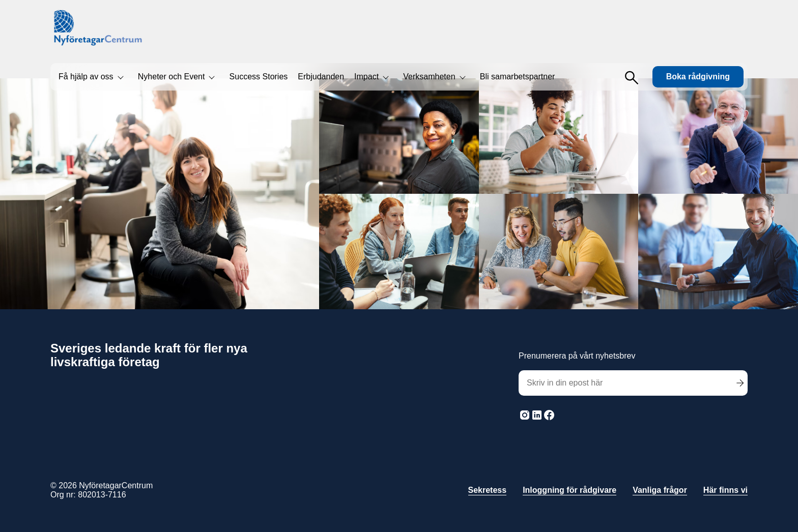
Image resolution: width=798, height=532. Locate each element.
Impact (366, 77)
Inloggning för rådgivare (569, 490)
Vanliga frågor (660, 490)
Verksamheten (429, 77)
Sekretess (488, 490)
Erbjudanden (321, 77)
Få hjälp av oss (86, 77)
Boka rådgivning (698, 77)
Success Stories (259, 77)
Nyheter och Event (172, 77)
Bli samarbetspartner (518, 77)
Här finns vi (725, 490)
